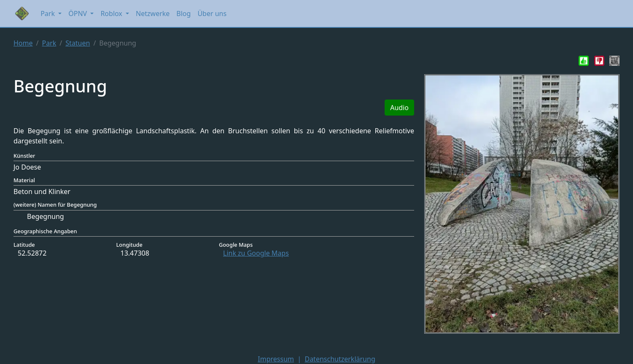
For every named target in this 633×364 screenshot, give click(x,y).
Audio (399, 108)
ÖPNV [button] (78, 13)
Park (49, 43)
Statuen (78, 43)
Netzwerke (153, 13)
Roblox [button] (112, 13)
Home (23, 43)
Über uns (212, 13)
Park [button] (48, 13)
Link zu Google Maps (256, 253)
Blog (183, 13)
